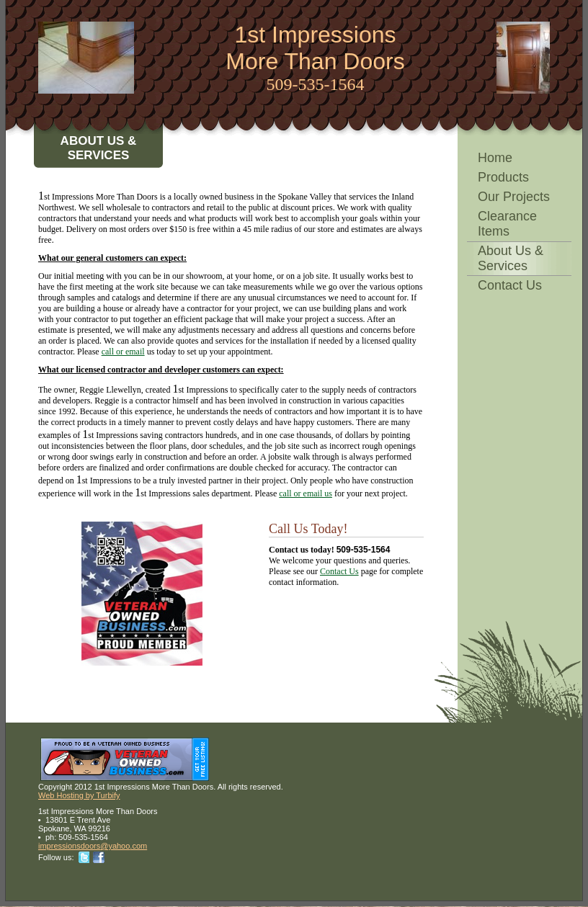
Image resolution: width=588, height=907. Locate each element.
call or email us (306, 493)
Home (495, 158)
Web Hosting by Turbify (79, 795)
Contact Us (510, 285)
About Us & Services (511, 258)
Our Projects (514, 197)
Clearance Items (507, 224)
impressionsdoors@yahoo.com (93, 846)
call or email (123, 352)
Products (503, 177)
